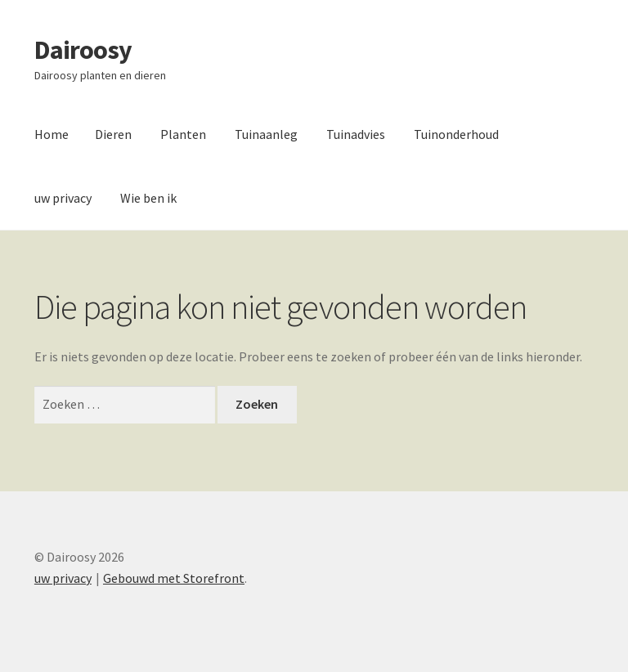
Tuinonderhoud (456, 134)
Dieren (113, 134)
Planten (183, 134)
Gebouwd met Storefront (174, 578)
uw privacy (63, 198)
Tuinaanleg (266, 134)
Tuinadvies (356, 134)
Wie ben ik (148, 198)
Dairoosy (83, 50)
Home (52, 134)
